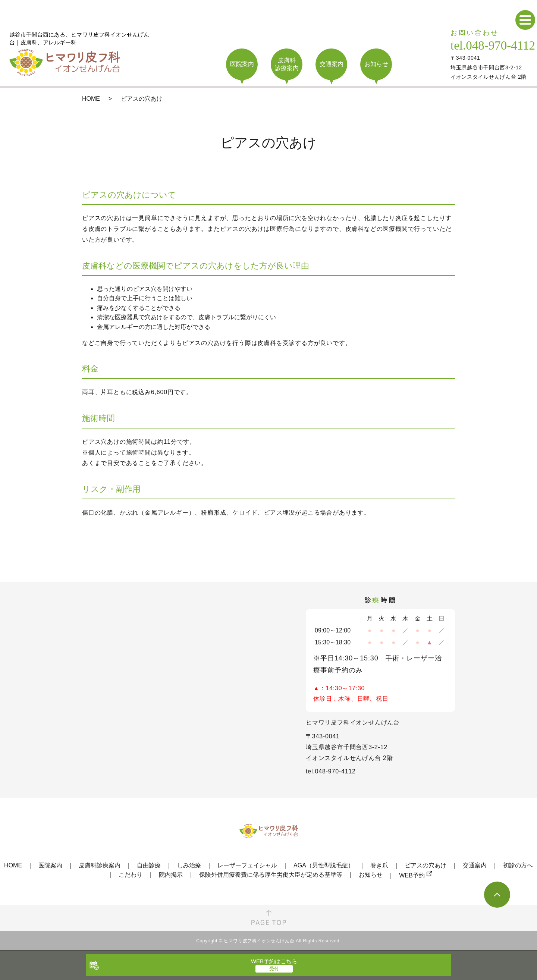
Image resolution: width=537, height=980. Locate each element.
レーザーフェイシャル (247, 865)
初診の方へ (518, 865)
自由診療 (149, 865)
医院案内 (50, 865)
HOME (91, 99)
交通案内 (475, 865)
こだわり (131, 875)
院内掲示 (171, 875)
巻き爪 (379, 865)
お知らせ (371, 875)
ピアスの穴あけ (425, 865)
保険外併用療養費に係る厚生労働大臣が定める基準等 (271, 875)
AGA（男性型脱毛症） (324, 865)
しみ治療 (189, 865)
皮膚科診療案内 (100, 865)
